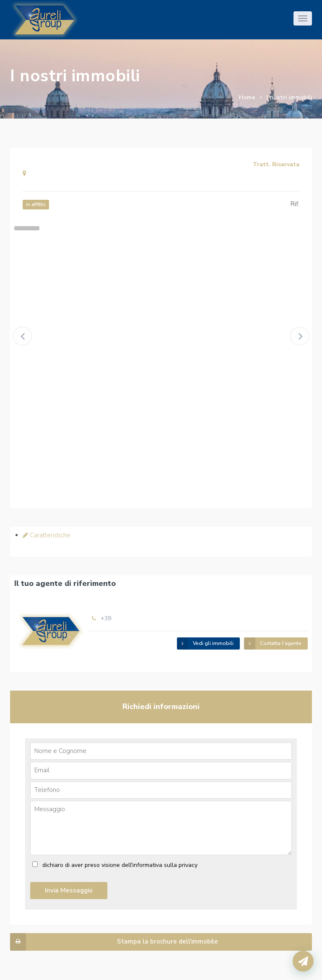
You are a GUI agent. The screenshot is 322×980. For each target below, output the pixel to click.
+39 (106, 618)
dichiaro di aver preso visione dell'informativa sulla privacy (120, 865)
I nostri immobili (290, 97)
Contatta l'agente (273, 643)
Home (247, 97)
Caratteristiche (47, 535)
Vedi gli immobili (205, 643)
